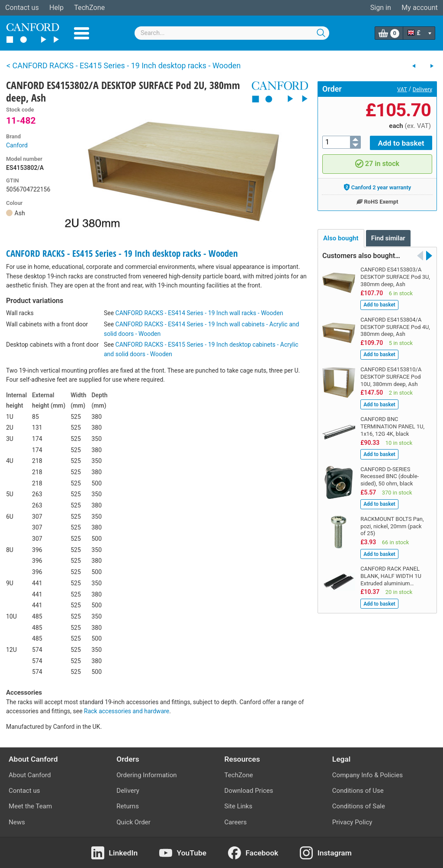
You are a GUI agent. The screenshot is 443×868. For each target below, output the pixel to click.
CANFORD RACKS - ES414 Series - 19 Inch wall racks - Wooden (199, 313)
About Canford (30, 775)
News (17, 822)
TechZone (89, 8)
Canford (17, 145)
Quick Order (133, 822)
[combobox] (232, 33)
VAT (402, 89)
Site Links (239, 806)
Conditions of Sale (359, 806)
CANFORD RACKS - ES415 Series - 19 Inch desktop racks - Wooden (122, 253)
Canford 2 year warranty (377, 186)
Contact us (22, 8)
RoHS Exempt (377, 200)
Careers (236, 822)
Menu (82, 33)
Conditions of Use (358, 791)
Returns (128, 806)
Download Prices (249, 791)
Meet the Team (30, 806)
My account (420, 8)
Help (56, 8)
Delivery (422, 89)
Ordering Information (146, 775)
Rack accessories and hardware (127, 711)
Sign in (381, 8)
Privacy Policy (352, 822)
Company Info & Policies (368, 775)
